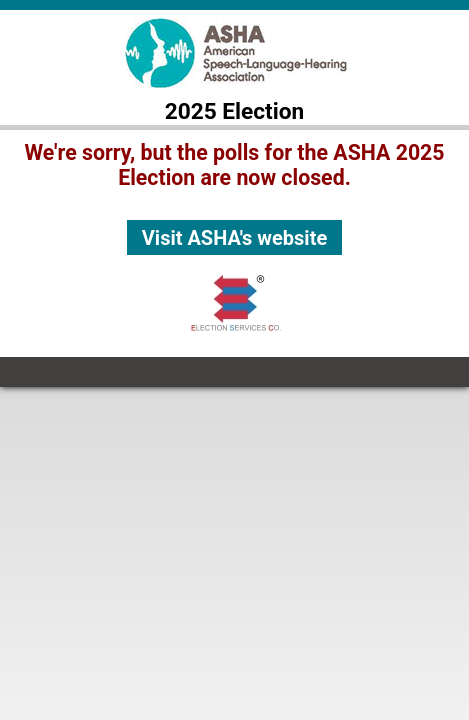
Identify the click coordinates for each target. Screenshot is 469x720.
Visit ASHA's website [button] (234, 238)
